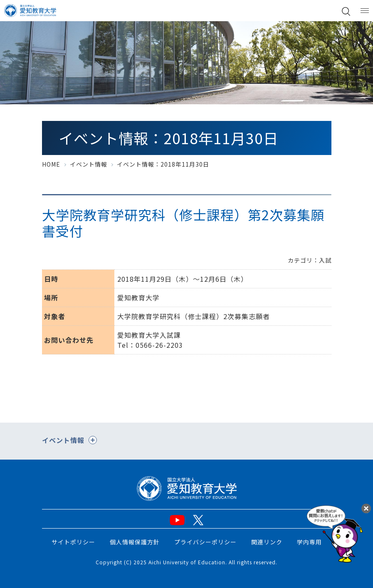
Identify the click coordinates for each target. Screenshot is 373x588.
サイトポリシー (73, 542)
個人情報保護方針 (135, 542)
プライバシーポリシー (205, 542)
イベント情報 (89, 164)
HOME (51, 164)
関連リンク (267, 542)
